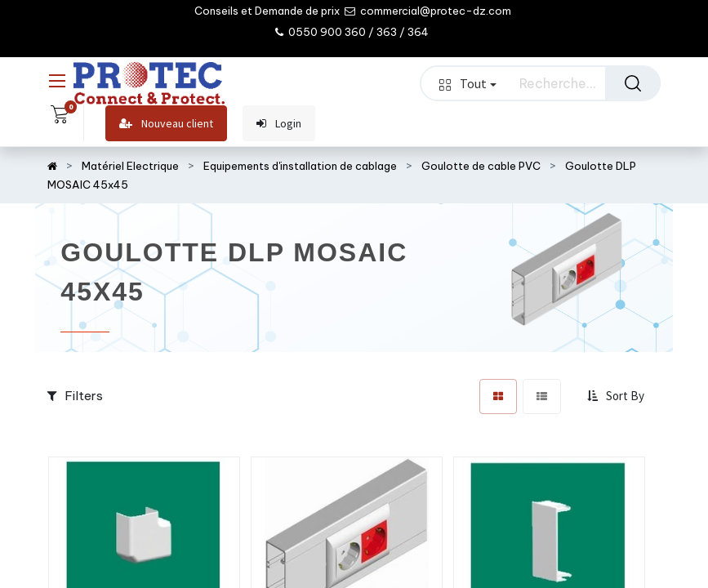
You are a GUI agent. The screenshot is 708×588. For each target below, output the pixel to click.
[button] (617, 396)
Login (279, 124)
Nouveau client (166, 124)
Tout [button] (468, 83)
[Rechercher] (633, 83)
